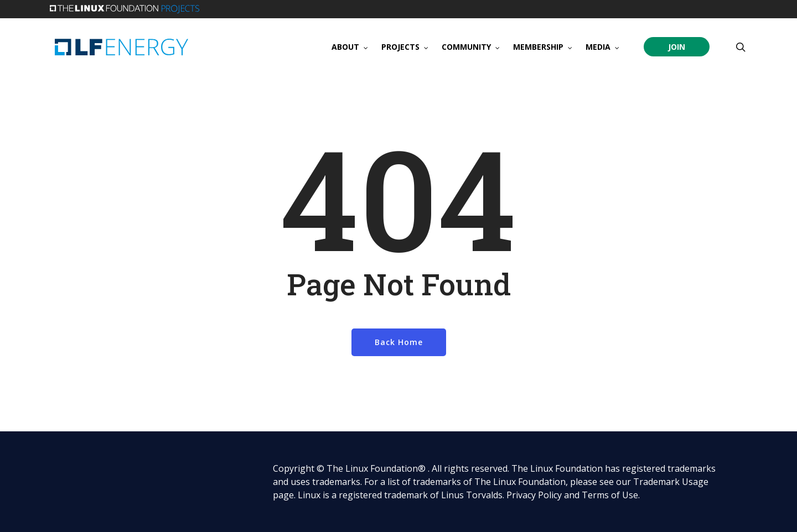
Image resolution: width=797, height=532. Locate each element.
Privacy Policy (534, 495)
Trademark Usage (671, 482)
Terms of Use (610, 495)
